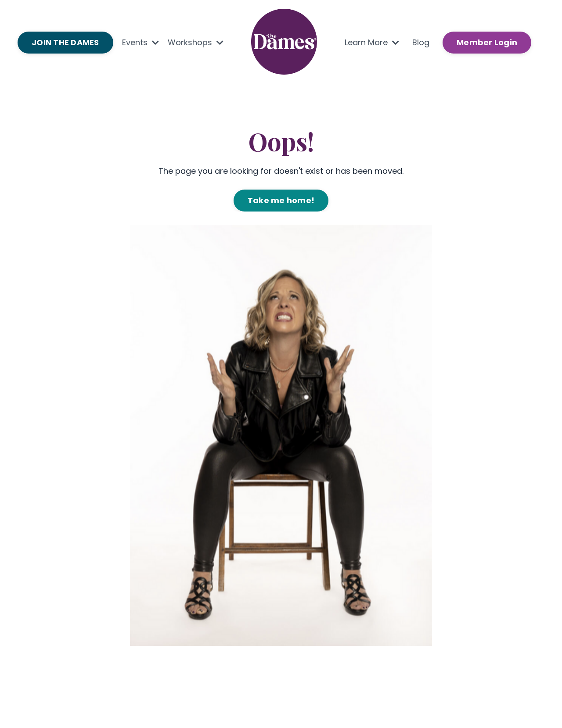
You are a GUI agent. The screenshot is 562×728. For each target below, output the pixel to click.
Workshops (196, 42)
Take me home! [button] (281, 200)
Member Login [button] (487, 42)
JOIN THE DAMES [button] (65, 42)
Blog (421, 42)
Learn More (372, 42)
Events (140, 42)
